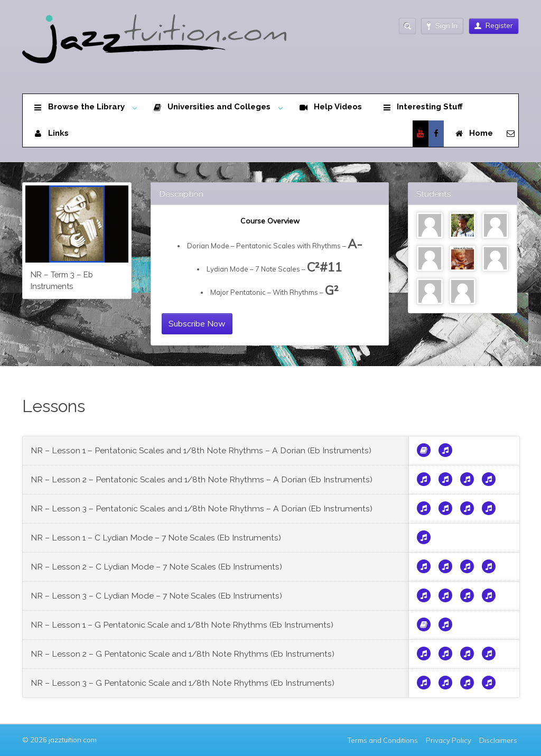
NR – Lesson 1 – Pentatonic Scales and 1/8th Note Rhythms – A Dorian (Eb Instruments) (201, 450)
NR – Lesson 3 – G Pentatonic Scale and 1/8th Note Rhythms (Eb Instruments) (183, 683)
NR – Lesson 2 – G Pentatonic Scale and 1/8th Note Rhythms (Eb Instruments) (183, 654)
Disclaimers (499, 740)
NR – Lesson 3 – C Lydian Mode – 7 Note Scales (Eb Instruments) (156, 596)
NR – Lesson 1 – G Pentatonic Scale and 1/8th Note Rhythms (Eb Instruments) (182, 625)
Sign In (442, 26)
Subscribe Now (197, 323)
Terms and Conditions (383, 740)
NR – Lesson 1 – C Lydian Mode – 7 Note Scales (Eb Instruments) (156, 538)
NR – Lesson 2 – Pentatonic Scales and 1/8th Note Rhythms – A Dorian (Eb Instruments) (202, 479)
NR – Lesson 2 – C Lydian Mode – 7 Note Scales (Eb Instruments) (156, 567)
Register (494, 25)
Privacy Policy (449, 740)
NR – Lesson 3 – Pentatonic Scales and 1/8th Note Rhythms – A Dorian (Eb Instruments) (202, 508)
